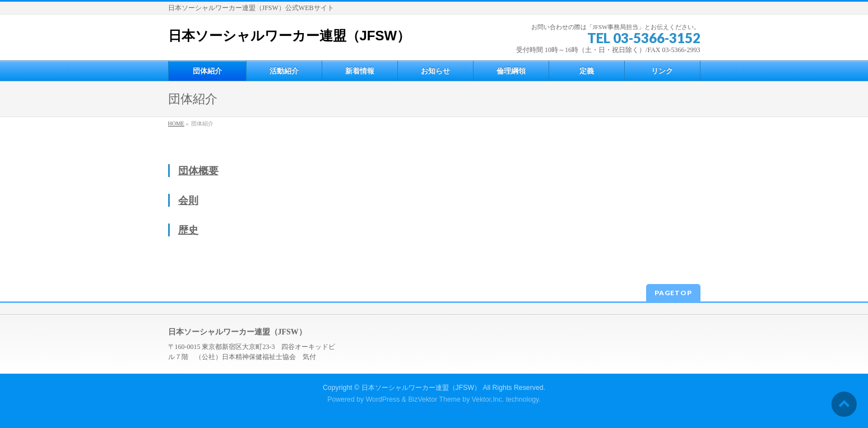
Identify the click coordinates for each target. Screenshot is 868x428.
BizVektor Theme (434, 399)
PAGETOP (673, 293)
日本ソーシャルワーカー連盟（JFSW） (289, 36)
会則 (188, 201)
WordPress (383, 399)
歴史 (188, 230)
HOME (176, 124)
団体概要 (198, 171)
